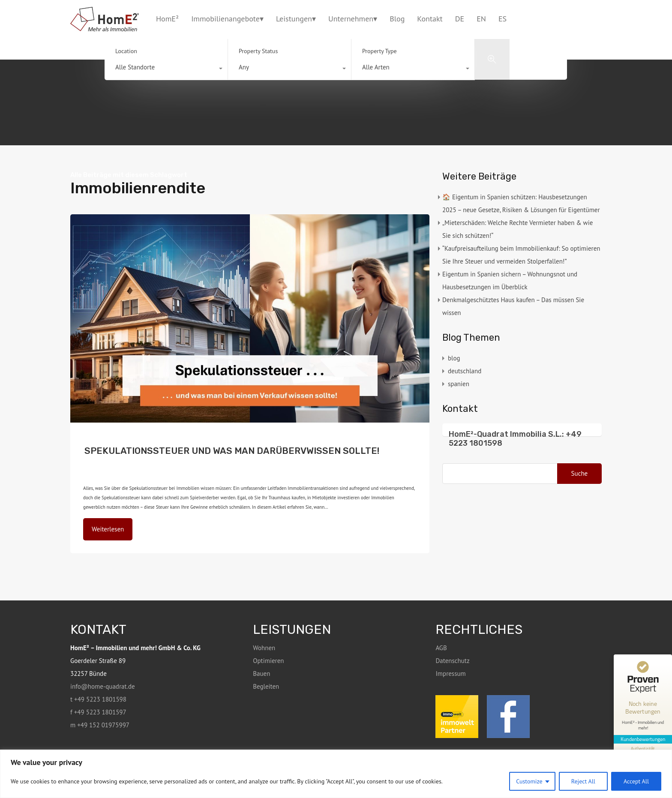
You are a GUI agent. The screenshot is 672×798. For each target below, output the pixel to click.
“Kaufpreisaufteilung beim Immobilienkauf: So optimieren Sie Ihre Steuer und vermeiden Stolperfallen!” (521, 255)
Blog (397, 19)
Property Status (258, 51)
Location (126, 51)
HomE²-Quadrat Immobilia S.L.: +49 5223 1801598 (515, 439)
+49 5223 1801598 (583, 18)
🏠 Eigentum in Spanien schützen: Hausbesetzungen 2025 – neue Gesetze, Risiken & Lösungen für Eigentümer (521, 203)
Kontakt (430, 19)
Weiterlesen (108, 529)
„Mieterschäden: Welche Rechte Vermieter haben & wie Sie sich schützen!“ (517, 229)
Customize (529, 781)
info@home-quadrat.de (103, 686)
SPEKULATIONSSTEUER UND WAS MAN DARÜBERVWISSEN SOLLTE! (232, 451)
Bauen (261, 673)
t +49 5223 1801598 (98, 699)
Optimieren (268, 661)
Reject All (583, 781)
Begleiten (266, 686)
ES (502, 19)
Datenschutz (452, 661)
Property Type (379, 51)
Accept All (636, 781)
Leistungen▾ (296, 19)
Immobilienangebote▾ (227, 19)
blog (181, 458)
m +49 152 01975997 (100, 725)
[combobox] (166, 69)
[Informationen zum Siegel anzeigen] (643, 748)
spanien (459, 384)
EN (481, 19)
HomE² (167, 19)
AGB (441, 648)
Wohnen (264, 648)
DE (460, 19)
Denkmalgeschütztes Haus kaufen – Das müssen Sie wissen (513, 306)
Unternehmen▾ (353, 19)
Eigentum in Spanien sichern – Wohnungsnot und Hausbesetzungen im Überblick (510, 280)
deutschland (199, 458)
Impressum (450, 673)
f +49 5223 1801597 (98, 712)
